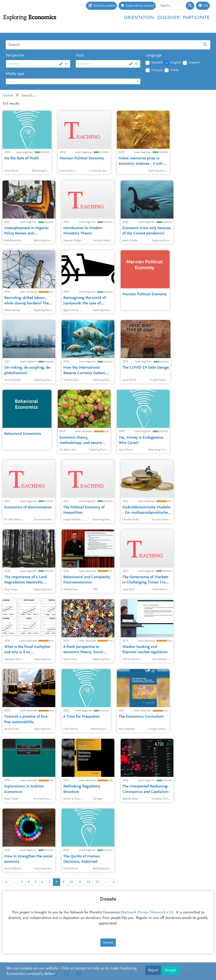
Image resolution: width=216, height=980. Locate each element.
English (176, 63)
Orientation (139, 18)
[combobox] (73, 81)
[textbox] (73, 82)
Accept (170, 970)
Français (157, 70)
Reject (153, 970)
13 (97, 882)
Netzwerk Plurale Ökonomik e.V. (147, 913)
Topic (80, 55)
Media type (15, 74)
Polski (175, 70)
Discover (168, 18)
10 (71, 882)
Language (154, 55)
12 (89, 882)
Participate (196, 18)
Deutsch (157, 63)
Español (194, 63)
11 (80, 882)
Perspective (15, 55)
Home (8, 96)
